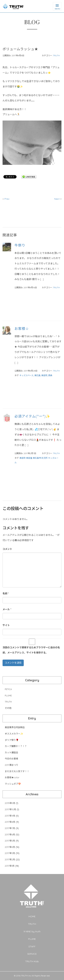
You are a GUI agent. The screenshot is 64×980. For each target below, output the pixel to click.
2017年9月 (10, 816)
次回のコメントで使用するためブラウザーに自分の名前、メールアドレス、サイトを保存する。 (31, 650)
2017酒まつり (12, 765)
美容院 (44, 375)
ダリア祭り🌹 (12, 740)
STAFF (32, 946)
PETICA (8, 689)
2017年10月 (10, 809)
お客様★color (12, 777)
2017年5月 (10, 841)
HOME (32, 916)
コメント (7, 549)
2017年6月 (10, 835)
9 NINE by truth (32, 931)
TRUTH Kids (32, 961)
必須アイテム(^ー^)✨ (32, 416)
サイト (6, 625)
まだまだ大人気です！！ (17, 771)
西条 (50, 375)
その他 (8, 708)
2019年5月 (10, 803)
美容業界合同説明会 (15, 727)
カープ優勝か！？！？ (16, 746)
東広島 (37, 375)
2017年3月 (10, 853)
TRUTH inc (26, 976)
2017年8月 (10, 822)
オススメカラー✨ (14, 734)
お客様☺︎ (22, 329)
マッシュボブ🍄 (13, 784)
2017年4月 (10, 847)
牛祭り (20, 245)
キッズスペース (26, 375)
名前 (6, 593)
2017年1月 (10, 866)
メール (7, 609)
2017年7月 (10, 828)
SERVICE (32, 954)
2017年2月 (10, 859)
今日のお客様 (11, 759)
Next (57, 199)
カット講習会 (11, 752)
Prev (7, 199)
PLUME (8, 696)
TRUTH (56, 55)
